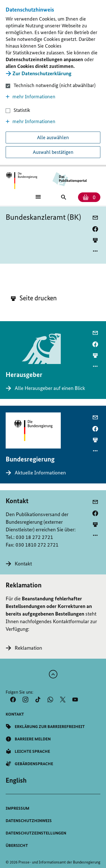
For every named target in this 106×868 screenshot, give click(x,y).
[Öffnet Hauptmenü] (38, 196)
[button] (53, 97)
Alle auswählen (53, 137)
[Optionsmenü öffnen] (95, 251)
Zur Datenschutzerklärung (42, 73)
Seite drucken (34, 298)
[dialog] (53, 83)
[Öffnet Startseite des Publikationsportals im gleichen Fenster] (22, 181)
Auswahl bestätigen (53, 152)
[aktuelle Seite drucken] (95, 240)
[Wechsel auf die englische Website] (16, 780)
